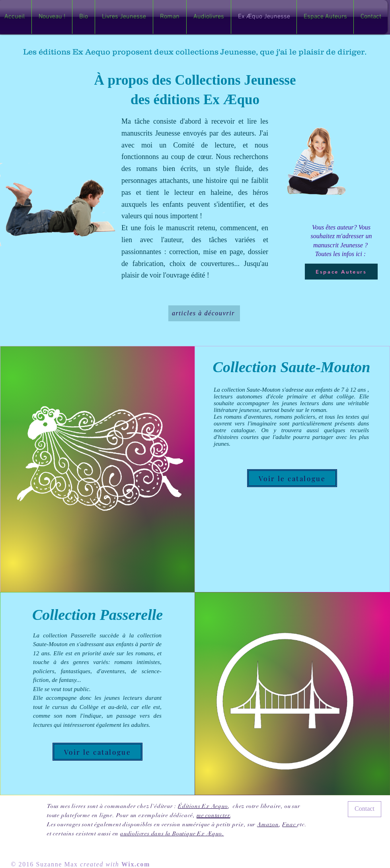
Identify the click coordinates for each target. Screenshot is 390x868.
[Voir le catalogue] (292, 478)
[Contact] (365, 809)
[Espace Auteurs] (341, 272)
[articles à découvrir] (204, 313)
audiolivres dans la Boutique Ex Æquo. (172, 834)
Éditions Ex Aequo (203, 806)
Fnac (290, 824)
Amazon (268, 824)
